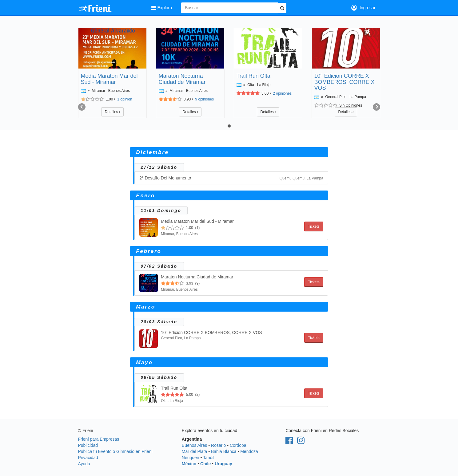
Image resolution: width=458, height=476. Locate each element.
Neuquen (191, 458)
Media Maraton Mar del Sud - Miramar (109, 79)
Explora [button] (162, 8)
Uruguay (223, 464)
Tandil (209, 458)
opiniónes (204, 99)
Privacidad (88, 458)
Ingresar (363, 8)
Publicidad (88, 445)
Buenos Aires (195, 445)
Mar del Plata (194, 451)
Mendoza (249, 451)
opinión (125, 99)
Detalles (112, 112)
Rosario (218, 445)
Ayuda (84, 464)
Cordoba (238, 445)
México (189, 464)
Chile (205, 464)
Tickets (314, 226)
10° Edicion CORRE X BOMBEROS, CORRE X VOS (344, 82)
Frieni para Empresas (99, 439)
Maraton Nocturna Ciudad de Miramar (182, 79)
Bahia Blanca (224, 451)
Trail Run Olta (253, 76)
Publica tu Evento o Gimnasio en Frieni (115, 451)
